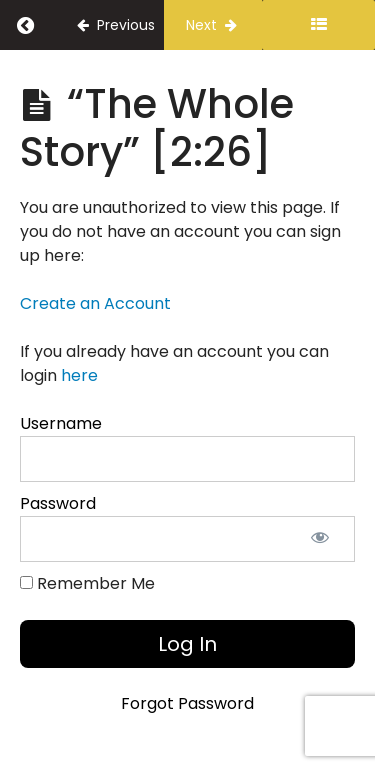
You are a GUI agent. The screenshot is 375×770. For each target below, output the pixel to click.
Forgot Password (187, 703)
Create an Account (95, 303)
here (79, 375)
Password (58, 503)
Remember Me (87, 583)
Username (61, 423)
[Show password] (320, 539)
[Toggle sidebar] (318, 25)
